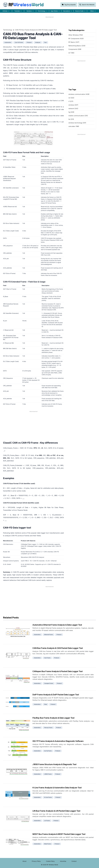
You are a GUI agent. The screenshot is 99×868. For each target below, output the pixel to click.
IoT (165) (71, 53)
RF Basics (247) (74, 42)
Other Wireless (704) (76, 35)
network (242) (73, 108)
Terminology (8, 30)
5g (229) (71, 112)
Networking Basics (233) (77, 46)
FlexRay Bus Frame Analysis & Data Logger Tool (53, 718)
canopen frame (49, 683)
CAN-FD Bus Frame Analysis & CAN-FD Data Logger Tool (36, 30)
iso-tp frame (48, 751)
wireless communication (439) (79, 94)
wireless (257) (73, 105)
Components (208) (75, 49)
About (24, 861)
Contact (74, 861)
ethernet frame (49, 635)
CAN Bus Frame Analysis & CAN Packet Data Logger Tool (58, 648)
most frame (48, 844)
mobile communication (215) (78, 116)
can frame (47, 658)
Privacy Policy (36, 861)
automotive (8, 42)
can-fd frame (19, 42)
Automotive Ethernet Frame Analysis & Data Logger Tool (57, 625)
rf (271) (71, 101)
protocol (29, 42)
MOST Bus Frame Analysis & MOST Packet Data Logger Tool (59, 834)
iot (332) (71, 98)
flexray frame (48, 728)
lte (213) (71, 119)
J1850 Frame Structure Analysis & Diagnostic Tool (54, 764)
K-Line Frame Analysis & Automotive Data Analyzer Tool (57, 788)
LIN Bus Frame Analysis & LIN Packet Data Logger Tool (56, 811)
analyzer (38, 42)
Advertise (63, 861)
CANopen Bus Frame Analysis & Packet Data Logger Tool (57, 671)
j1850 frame (48, 774)
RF (23, 5)
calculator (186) (74, 126)
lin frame (47, 821)
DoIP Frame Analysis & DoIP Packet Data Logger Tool (56, 695)
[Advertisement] (49, 22)
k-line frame (48, 797)
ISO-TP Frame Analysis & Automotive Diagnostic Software (58, 741)
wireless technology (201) (77, 123)
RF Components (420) (76, 39)
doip (46, 704)
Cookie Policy (50, 861)
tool (45, 42)
